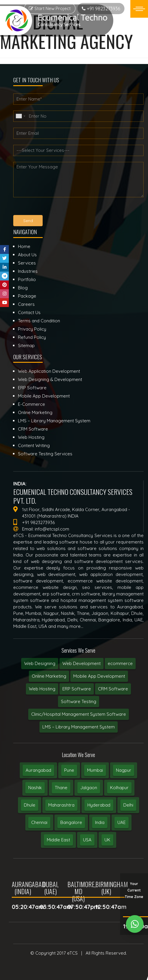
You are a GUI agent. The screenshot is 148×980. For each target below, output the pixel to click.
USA (87, 840)
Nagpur (124, 770)
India (100, 822)
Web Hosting (42, 689)
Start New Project (50, 8)
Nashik (35, 788)
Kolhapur (119, 788)
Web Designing (40, 663)
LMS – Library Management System (79, 727)
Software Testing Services (45, 454)
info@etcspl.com (52, 529)
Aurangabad (38, 770)
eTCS (72, 953)
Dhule (30, 805)
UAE (122, 822)
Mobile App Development (99, 676)
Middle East (58, 840)
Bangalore (71, 822)
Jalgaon (89, 788)
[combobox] (20, 116)
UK (107, 840)
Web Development (82, 663)
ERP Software (77, 689)
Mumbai (95, 770)
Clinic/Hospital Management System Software (79, 714)
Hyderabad (99, 805)
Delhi (128, 805)
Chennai (39, 822)
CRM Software (113, 689)
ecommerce (120, 663)
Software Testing (79, 701)
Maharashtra (61, 805)
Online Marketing (49, 676)
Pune (69, 770)
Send (28, 221)
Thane (61, 788)
